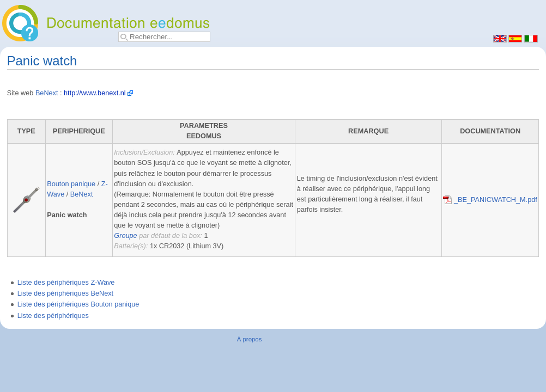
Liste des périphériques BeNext (65, 293)
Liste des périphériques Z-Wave (66, 283)
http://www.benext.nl (95, 93)
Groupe (125, 236)
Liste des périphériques (53, 316)
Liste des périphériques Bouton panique (78, 304)
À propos (250, 339)
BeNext (47, 93)
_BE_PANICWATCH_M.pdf (490, 200)
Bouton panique (71, 184)
